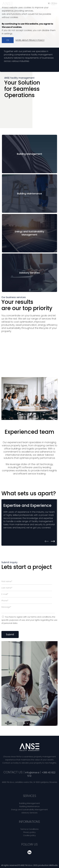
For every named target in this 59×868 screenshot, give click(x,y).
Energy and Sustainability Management (30, 810)
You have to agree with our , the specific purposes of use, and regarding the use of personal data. (29, 620)
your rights (35, 620)
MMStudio (53, 865)
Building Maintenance (30, 806)
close (53, 3)
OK (8, 40)
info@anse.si (32, 772)
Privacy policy (29, 832)
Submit (10, 634)
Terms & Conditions (29, 829)
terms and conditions (41, 617)
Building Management (30, 803)
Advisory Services (30, 813)
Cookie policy (29, 835)
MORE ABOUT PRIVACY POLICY (30, 40)
